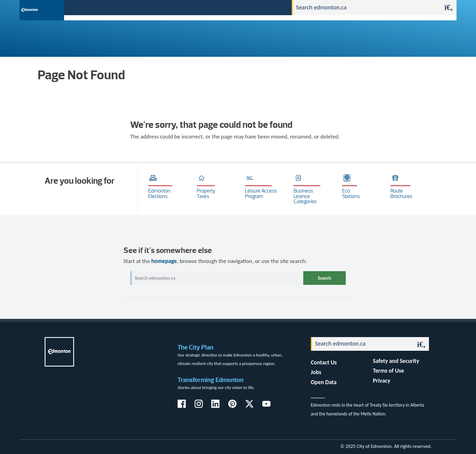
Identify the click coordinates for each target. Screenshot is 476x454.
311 (240, 7)
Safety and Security (396, 361)
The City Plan (195, 347)
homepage (164, 261)
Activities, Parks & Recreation (88, 34)
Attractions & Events (137, 34)
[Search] (367, 8)
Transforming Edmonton (211, 380)
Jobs (256, 7)
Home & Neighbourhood (356, 34)
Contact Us (324, 362)
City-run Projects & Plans (265, 34)
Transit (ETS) (440, 34)
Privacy (381, 381)
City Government (219, 34)
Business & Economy (177, 34)
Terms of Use (388, 371)
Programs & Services (403, 34)
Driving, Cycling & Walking (310, 34)
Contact (276, 7)
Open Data (324, 382)
